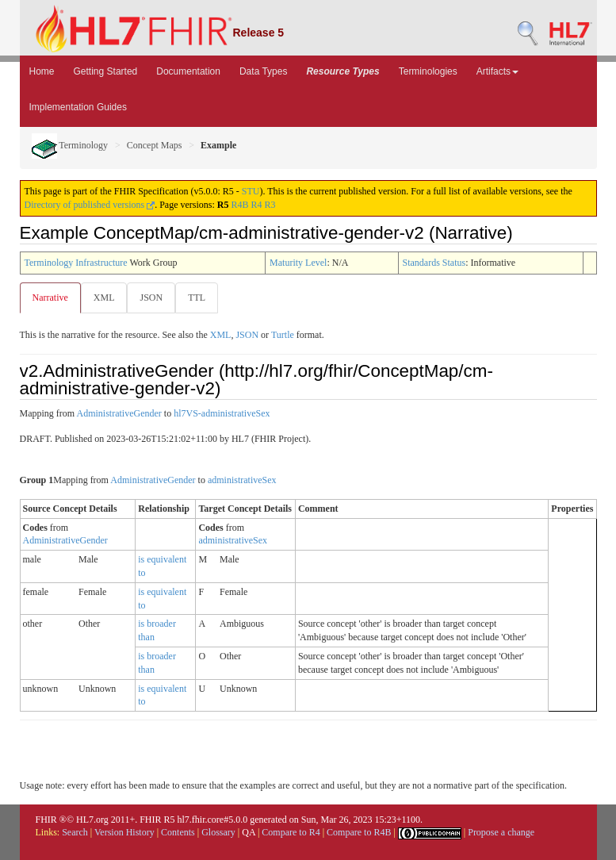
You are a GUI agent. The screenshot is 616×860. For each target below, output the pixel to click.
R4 (256, 205)
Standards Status (434, 263)
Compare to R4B (359, 832)
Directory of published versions (90, 205)
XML (104, 298)
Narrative (50, 298)
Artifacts (497, 71)
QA (249, 832)
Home (42, 71)
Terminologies (428, 71)
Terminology (70, 145)
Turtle (283, 335)
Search (75, 832)
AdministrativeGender (119, 413)
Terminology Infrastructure (76, 263)
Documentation (188, 71)
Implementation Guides (78, 107)
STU (251, 191)
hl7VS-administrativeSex (222, 413)
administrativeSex (242, 480)
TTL (197, 298)
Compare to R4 (291, 832)
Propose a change (501, 832)
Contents (178, 832)
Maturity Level (298, 263)
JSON (151, 298)
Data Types (263, 71)
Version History (124, 832)
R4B (239, 205)
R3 (270, 205)
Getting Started (106, 71)
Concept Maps (155, 145)
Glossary (218, 832)
